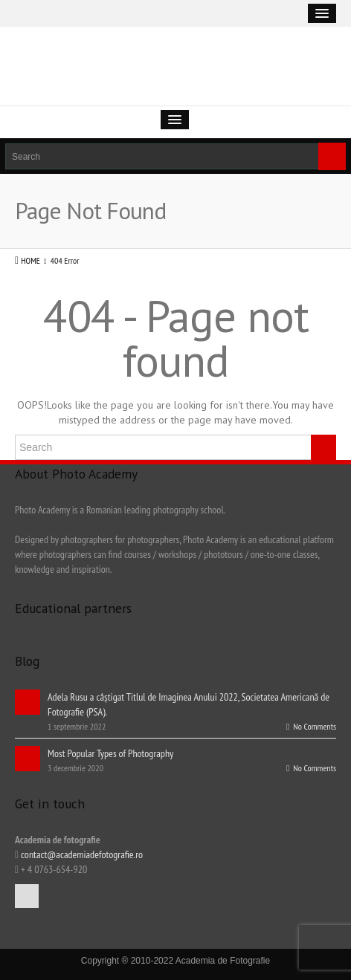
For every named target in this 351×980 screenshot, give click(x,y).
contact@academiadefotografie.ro (81, 854)
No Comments (311, 726)
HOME (30, 260)
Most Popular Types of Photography (110, 753)
